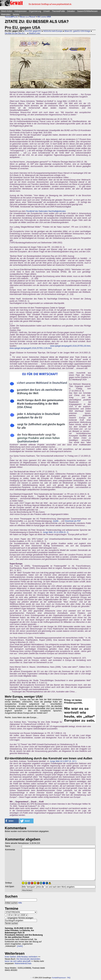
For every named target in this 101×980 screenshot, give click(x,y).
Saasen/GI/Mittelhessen (87, 11)
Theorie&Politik (58, 11)
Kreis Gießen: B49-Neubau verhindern (21, 957)
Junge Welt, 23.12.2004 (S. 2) (56, 532)
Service (16, 14)
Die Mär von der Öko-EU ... (16, 33)
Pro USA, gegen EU (33, 31)
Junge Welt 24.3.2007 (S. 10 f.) (63, 761)
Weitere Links (35, 33)
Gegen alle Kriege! (28, 17)
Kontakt (55, 978)
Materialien (6, 14)
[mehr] (20, 946)
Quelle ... (57, 521)
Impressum (62, 978)
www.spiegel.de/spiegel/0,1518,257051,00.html (70, 346)
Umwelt (46, 11)
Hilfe (20, 903)
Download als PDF (73, 521)
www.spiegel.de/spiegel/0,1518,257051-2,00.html (31, 348)
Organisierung (35, 11)
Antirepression (21, 11)
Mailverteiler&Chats (23, 963)
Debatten (71, 11)
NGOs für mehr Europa (53, 31)
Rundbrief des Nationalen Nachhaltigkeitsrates (46, 211)
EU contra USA (44, 17)
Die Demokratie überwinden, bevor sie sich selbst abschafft (23, 960)
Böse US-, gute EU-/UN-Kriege (77, 31)
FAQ (69, 978)
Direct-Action (7, 11)
